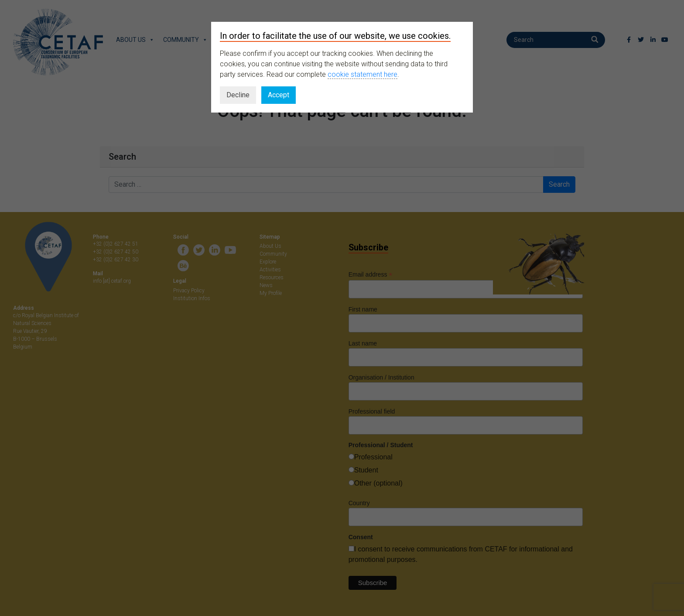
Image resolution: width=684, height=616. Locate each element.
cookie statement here (363, 74)
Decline (238, 95)
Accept (279, 95)
